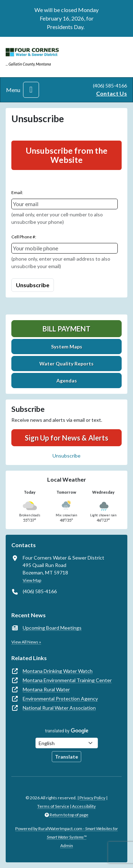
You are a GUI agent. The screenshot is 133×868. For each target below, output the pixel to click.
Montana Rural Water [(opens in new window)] (46, 689)
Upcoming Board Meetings (52, 628)
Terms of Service (53, 806)
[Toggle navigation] (31, 90)
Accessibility (84, 806)
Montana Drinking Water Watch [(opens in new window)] (58, 671)
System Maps (67, 347)
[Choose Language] (67, 743)
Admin (67, 846)
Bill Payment (66, 329)
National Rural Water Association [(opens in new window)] (59, 708)
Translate (66, 757)
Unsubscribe (66, 456)
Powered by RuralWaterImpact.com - (66, 833)
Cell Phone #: (24, 237)
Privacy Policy (92, 798)
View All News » (26, 642)
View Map (32, 580)
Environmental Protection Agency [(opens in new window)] (60, 699)
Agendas (67, 381)
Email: (17, 192)
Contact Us (112, 93)
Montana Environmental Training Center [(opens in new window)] (67, 680)
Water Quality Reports (66, 364)
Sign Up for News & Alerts (66, 438)
